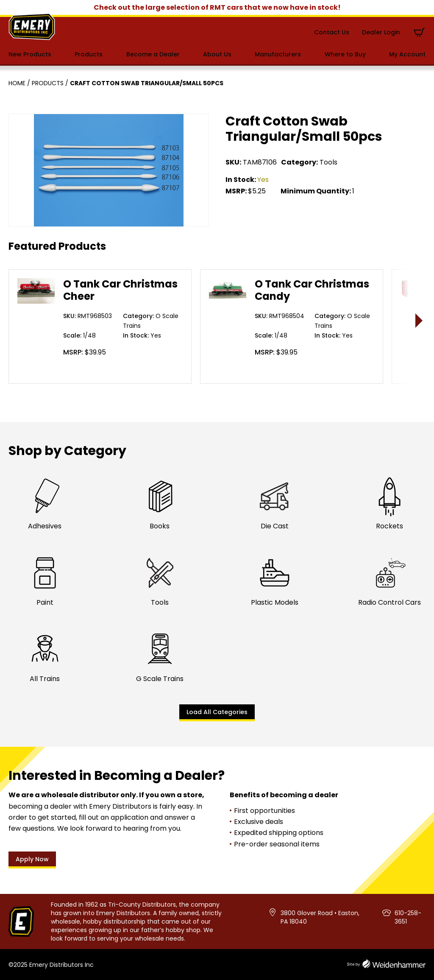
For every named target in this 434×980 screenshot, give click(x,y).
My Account (407, 54)
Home (17, 83)
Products (89, 54)
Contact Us (332, 32)
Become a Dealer (153, 54)
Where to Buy (345, 54)
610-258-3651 (408, 917)
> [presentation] (419, 320)
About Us (217, 54)
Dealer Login (381, 32)
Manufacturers (278, 54)
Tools (328, 162)
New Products (30, 54)
